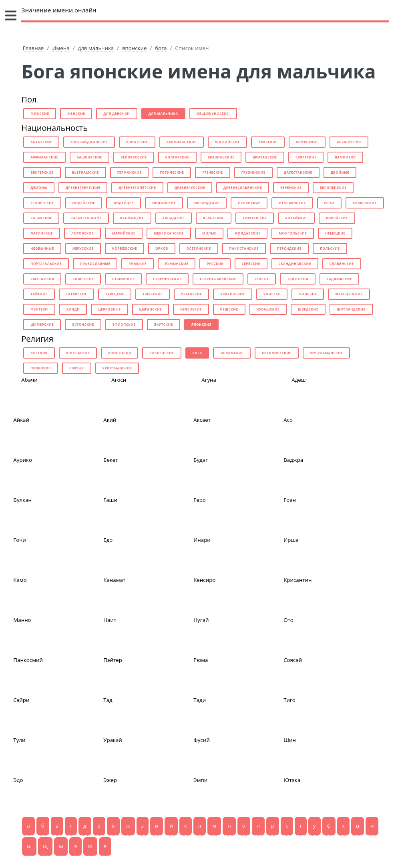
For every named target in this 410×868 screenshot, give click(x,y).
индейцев (124, 203)
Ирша (291, 540)
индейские (84, 203)
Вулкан (22, 500)
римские (138, 264)
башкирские (90, 157)
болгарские (177, 157)
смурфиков (42, 279)
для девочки (117, 113)
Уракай (113, 740)
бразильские (221, 157)
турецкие (115, 294)
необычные (42, 248)
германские (130, 172)
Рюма (201, 660)
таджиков (297, 279)
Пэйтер (113, 660)
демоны (39, 187)
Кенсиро (204, 580)
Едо (108, 540)
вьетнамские (85, 172)
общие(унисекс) (213, 113)
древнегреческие (83, 187)
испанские (249, 203)
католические (277, 353)
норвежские (125, 248)
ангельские (78, 353)
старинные (123, 279)
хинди (73, 309)
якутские (164, 324)
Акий (110, 420)
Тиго (289, 700)
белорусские (134, 157)
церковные (109, 309)
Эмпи (200, 780)
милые (209, 233)
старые (262, 279)
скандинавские (295, 264)
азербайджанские (89, 142)
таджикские (339, 279)
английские (228, 142)
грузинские (253, 172)
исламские (232, 353)
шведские (308, 309)
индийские (164, 203)
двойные (340, 172)
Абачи (29, 380)
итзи (329, 203)
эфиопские (124, 324)
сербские (251, 264)
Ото (288, 620)
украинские (232, 294)
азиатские (137, 142)
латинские (42, 233)
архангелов (349, 142)
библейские (162, 353)
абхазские (41, 142)
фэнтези (39, 309)
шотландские (351, 309)
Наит (110, 620)
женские (76, 113)
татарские (76, 294)
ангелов (39, 353)
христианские (117, 368)
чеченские (191, 309)
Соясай (293, 660)
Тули (19, 740)
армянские (307, 142)
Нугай (201, 620)
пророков (41, 368)
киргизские (255, 218)
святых (77, 368)
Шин (290, 740)
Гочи (20, 540)
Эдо (18, 780)
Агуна (209, 380)
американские (182, 142)
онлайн (59, 10)
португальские (46, 264)
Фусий (202, 740)
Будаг (201, 460)
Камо (20, 580)
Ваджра (293, 460)
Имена (61, 48)
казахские (41, 218)
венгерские (42, 172)
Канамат (114, 580)
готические (172, 172)
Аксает (202, 420)
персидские (289, 248)
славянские (342, 264)
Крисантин (297, 580)
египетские (42, 203)
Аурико (23, 460)
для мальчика (96, 48)
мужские (40, 113)
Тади (200, 700)
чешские (229, 309)
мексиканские (169, 233)
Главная (33, 48)
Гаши (110, 500)
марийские (124, 233)
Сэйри (21, 700)
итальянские (292, 203)
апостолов (120, 353)
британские (265, 157)
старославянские (218, 279)
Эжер (110, 780)
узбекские (191, 294)
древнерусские (190, 187)
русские (215, 264)
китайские (296, 218)
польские (330, 248)
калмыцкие (132, 218)
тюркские (153, 294)
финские (308, 294)
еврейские (291, 187)
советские (83, 279)
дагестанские (298, 172)
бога (161, 48)
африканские (44, 157)
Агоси (119, 380)
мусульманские (327, 353)
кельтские (214, 218)
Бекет (111, 460)
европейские (333, 187)
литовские (82, 233)
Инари (202, 540)
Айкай (21, 420)
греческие (212, 172)
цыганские (151, 309)
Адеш (298, 380)
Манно (22, 620)
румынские (177, 264)
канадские (174, 218)
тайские (39, 294)
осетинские (199, 248)
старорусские (167, 279)
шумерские (42, 324)
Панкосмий (28, 660)
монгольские (293, 233)
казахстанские (86, 218)
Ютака (292, 780)
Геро (200, 500)
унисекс (272, 294)
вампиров (345, 157)
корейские (337, 218)
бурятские (306, 157)
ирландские (207, 203)
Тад (108, 700)
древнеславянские (243, 187)
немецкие (335, 233)
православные (95, 264)
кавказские (365, 203)
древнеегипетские (137, 187)
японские (134, 48)
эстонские (83, 324)
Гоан (290, 500)
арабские (268, 142)
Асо (288, 420)
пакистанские (244, 248)
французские (349, 294)
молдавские (247, 233)
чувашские (268, 309)
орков (162, 248)
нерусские (83, 248)
